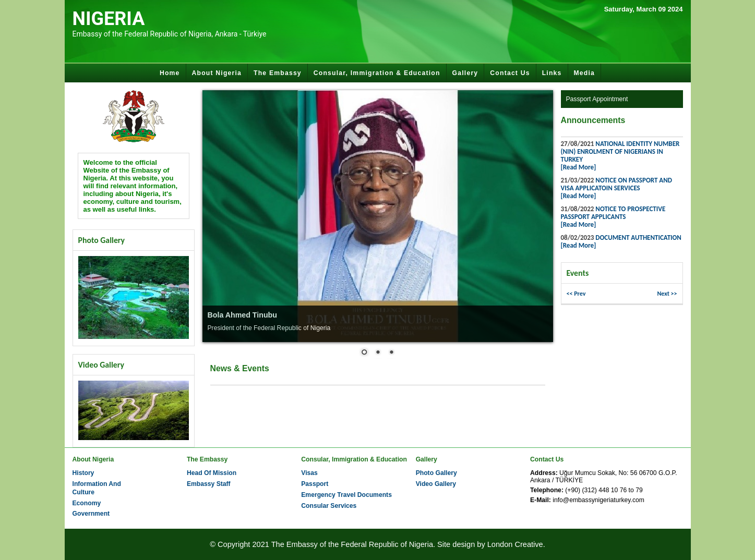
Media (585, 73)
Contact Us (510, 73)
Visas (309, 473)
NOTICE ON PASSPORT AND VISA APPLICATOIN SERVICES (616, 184)
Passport (315, 484)
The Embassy (278, 73)
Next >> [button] (667, 294)
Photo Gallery (436, 473)
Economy (87, 503)
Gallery (465, 73)
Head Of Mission (212, 473)
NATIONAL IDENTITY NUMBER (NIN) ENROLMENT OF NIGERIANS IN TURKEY (620, 151)
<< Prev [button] (576, 294)
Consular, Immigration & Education (377, 73)
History (83, 473)
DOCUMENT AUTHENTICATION (638, 238)
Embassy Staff (209, 484)
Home (170, 73)
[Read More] (579, 167)
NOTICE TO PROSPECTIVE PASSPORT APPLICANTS (613, 213)
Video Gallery (436, 484)
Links (552, 73)
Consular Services (329, 506)
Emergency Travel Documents (346, 495)
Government (91, 514)
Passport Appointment (597, 99)
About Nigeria (217, 73)
